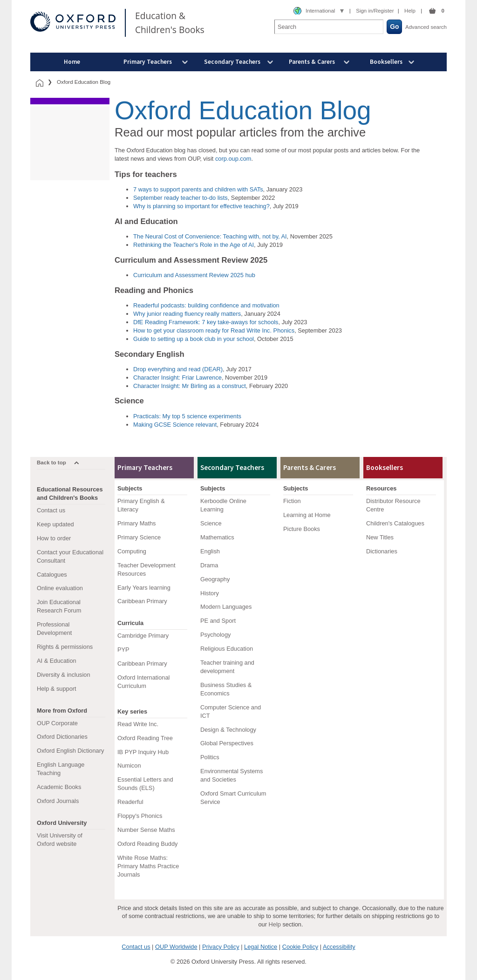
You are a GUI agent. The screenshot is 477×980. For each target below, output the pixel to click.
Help (410, 11)
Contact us (51, 510)
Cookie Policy (300, 947)
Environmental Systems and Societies (232, 775)
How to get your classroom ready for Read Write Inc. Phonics (214, 330)
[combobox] (319, 11)
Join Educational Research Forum (59, 606)
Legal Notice (261, 947)
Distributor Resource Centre (393, 505)
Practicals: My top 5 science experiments (187, 416)
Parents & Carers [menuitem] (312, 62)
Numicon (129, 766)
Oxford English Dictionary (70, 751)
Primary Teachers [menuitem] (148, 62)
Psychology (215, 635)
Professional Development (54, 629)
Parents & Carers (310, 467)
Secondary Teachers (232, 467)
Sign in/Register (375, 11)
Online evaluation (60, 588)
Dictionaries (382, 551)
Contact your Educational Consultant (70, 556)
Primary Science (139, 537)
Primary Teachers (145, 467)
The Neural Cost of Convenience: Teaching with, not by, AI (210, 236)
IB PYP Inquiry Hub (143, 752)
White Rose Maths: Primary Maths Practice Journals (148, 866)
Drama (209, 565)
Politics (210, 757)
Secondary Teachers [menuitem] (232, 62)
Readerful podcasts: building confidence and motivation (206, 305)
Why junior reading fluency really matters (187, 314)
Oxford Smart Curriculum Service (233, 798)
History (210, 593)
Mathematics (217, 537)
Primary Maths (136, 523)
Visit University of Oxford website (60, 840)
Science (211, 523)
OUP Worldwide (176, 947)
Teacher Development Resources (146, 569)
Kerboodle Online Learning (223, 505)
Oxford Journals (58, 801)
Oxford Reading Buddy (147, 844)
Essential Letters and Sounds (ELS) (145, 784)
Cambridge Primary (143, 636)
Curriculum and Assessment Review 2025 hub (194, 275)
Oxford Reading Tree (145, 738)
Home (72, 62)
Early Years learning (144, 588)
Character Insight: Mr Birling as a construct (190, 386)
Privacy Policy (221, 947)
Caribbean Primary (142, 601)
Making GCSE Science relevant (175, 425)
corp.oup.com (233, 159)
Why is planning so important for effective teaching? (201, 206)
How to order (54, 538)
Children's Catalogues (395, 523)
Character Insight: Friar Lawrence (177, 378)
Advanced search (426, 27)
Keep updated (55, 524)
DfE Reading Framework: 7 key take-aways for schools (206, 322)
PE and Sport (218, 621)
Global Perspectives (227, 743)
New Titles (380, 537)
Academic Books (59, 787)
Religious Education (227, 649)
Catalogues (52, 575)
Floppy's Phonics (140, 816)
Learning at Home (307, 515)
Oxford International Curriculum (143, 682)
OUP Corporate (57, 723)
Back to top (51, 463)
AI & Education (57, 661)
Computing (132, 551)
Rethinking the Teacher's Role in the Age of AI (194, 245)
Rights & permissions (65, 647)
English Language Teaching (61, 769)
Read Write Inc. (138, 724)
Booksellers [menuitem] (386, 62)
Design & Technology (228, 730)
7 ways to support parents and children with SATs (198, 189)
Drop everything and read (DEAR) (178, 369)
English (210, 551)
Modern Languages (226, 607)
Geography (215, 579)
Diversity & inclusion (64, 675)
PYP (123, 650)
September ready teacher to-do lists (181, 198)
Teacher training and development (227, 667)
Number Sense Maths (146, 830)
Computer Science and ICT (231, 711)
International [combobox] (320, 11)
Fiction (292, 501)
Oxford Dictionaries (62, 737)
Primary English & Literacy (141, 505)
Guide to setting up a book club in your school (194, 339)
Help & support (57, 689)
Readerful (130, 802)
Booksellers (385, 467)
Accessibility (339, 947)
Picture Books (302, 529)
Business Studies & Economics (226, 689)
